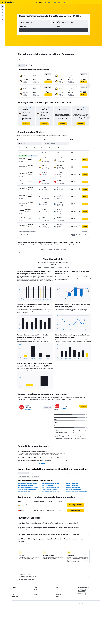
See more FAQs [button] (43, 464)
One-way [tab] (48, 66)
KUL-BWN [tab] (50, 249)
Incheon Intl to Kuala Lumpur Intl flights (27, 489)
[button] (2, 2)
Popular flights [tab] (80, 473)
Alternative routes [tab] (23, 473)
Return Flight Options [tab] (24, 476)
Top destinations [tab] (35, 476)
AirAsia (27, 405)
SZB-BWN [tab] (64, 249)
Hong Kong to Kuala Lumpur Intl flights (51, 491)
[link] (26, 124)
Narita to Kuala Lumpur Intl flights (73, 489)
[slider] (90, 144)
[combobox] (22, 19)
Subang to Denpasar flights (48, 485)
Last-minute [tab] (40, 66)
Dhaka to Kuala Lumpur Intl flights (50, 489)
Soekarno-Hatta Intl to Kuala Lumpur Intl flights (76, 491)
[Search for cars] (2, 12)
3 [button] (79, 235)
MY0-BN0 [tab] (40, 268)
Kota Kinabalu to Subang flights (73, 487)
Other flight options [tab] (69, 473)
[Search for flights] (2, 6)
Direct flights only (46, 19)
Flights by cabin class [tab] (57, 473)
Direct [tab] (33, 66)
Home (18, 48)
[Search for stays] (2, 9)
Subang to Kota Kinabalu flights (25, 485)
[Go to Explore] (2, 15)
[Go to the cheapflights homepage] (10, 2)
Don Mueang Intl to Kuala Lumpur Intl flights (28, 487)
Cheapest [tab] (21, 66)
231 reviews (28, 409)
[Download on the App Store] (82, 595)
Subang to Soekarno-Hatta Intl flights (50, 487)
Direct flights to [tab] (45, 473)
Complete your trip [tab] (35, 473)
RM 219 (76, 16)
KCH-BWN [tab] (57, 249)
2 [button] (76, 235)
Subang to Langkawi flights (72, 483)
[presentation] (81, 16)
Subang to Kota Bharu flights (25, 491)
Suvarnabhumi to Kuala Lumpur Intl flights (28, 483)
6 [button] (86, 235)
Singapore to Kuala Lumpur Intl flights (50, 483)
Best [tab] (27, 66)
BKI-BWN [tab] (43, 249)
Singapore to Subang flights (72, 485)
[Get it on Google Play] (82, 592)
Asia (22, 48)
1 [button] (74, 235)
